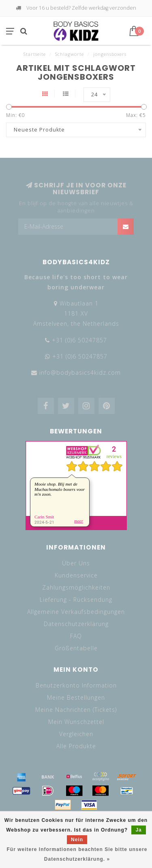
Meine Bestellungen (76, 697)
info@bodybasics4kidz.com (80, 372)
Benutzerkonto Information (76, 685)
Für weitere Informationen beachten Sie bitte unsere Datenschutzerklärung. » (77, 854)
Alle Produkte (76, 746)
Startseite (35, 54)
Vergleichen (76, 734)
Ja (138, 830)
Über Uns (76, 563)
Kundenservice (76, 575)
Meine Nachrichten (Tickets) (76, 710)
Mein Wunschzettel (76, 722)
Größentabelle (76, 648)
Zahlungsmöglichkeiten (76, 587)
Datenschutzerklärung (76, 624)
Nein (77, 840)
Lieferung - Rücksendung (76, 600)
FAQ (76, 636)
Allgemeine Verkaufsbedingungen (76, 612)
